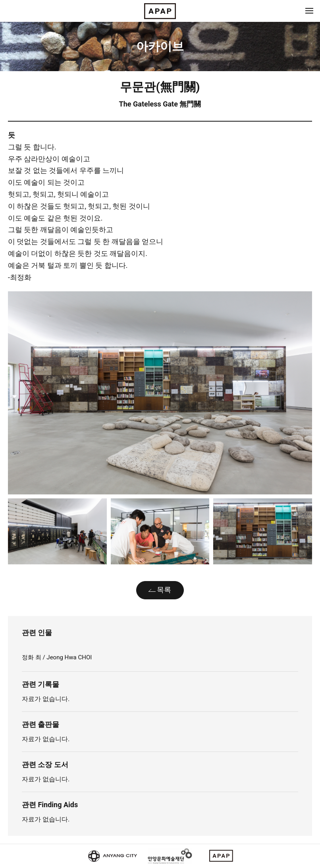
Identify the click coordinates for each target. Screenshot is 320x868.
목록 (164, 590)
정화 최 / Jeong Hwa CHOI (57, 657)
